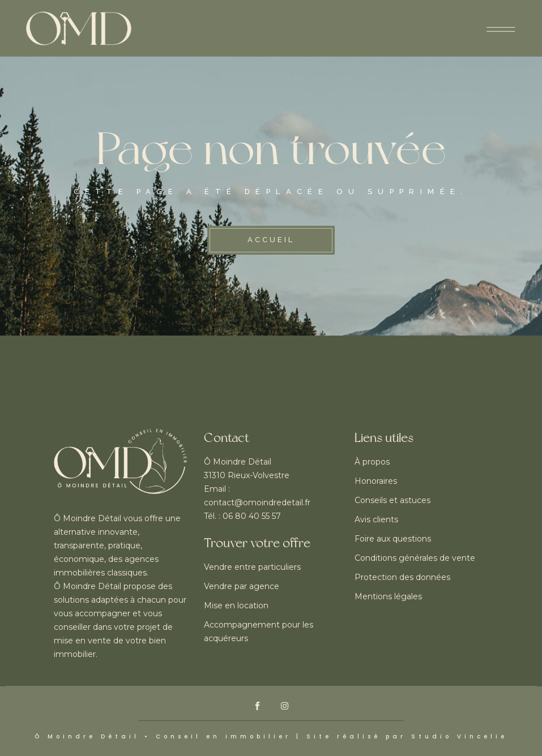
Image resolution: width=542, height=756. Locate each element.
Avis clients (376, 519)
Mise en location (236, 605)
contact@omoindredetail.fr (257, 502)
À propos (372, 462)
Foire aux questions (393, 539)
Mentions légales (388, 596)
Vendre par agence (242, 586)
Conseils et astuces (392, 500)
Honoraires (376, 481)
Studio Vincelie (459, 736)
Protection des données (402, 577)
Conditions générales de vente (415, 558)
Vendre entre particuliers (252, 567)
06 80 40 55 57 (252, 516)
